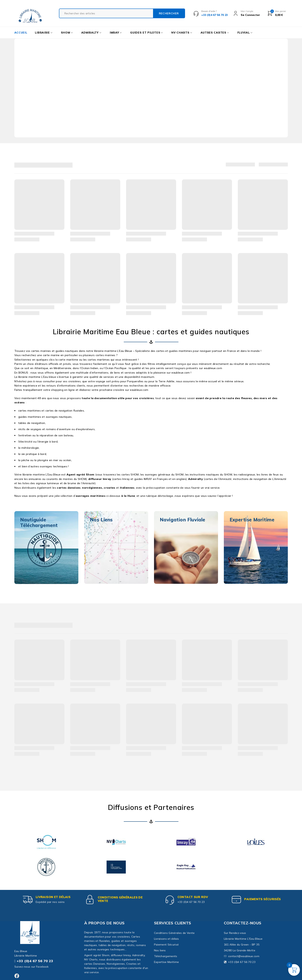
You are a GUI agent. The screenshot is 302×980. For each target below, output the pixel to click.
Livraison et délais (53, 897)
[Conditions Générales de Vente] (90, 900)
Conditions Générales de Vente (120, 899)
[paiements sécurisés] (236, 900)
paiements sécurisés (262, 899)
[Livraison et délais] (28, 900)
